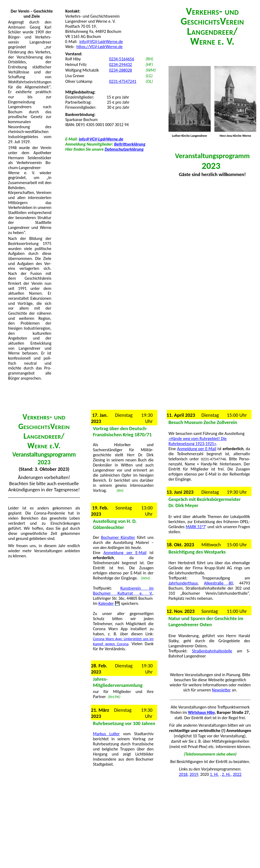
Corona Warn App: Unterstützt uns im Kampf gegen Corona (123, 641)
